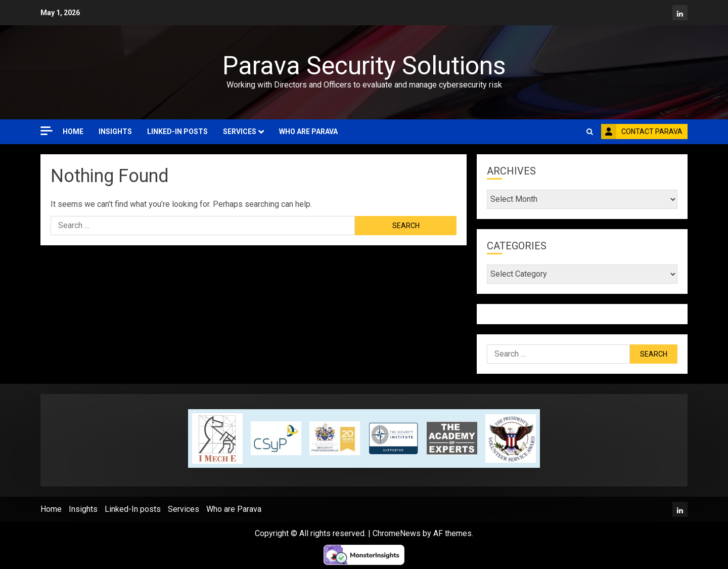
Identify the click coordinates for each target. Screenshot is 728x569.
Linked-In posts (177, 132)
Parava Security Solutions (364, 66)
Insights (115, 132)
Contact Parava (642, 132)
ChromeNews (397, 533)
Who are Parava (308, 132)
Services (240, 132)
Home (73, 132)
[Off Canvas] (47, 131)
